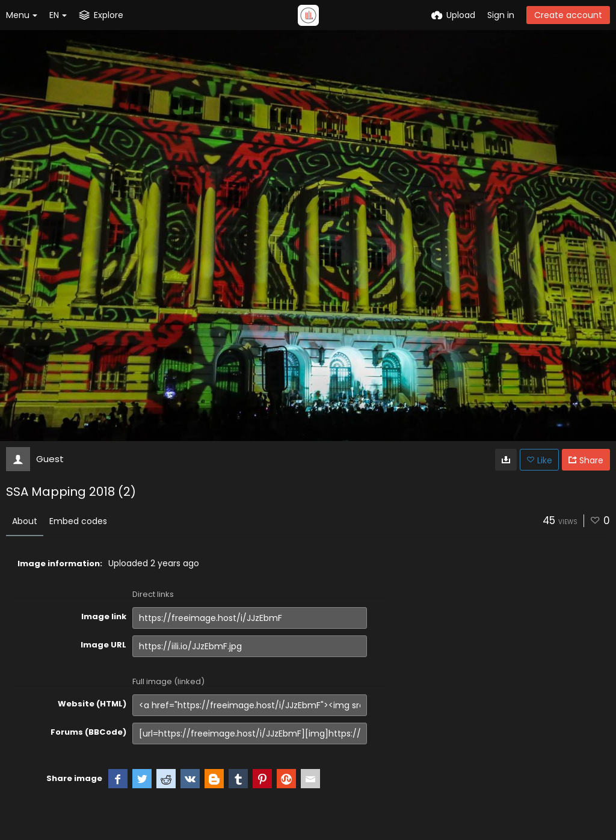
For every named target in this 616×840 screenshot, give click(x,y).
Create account (568, 15)
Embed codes (78, 521)
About (25, 521)
